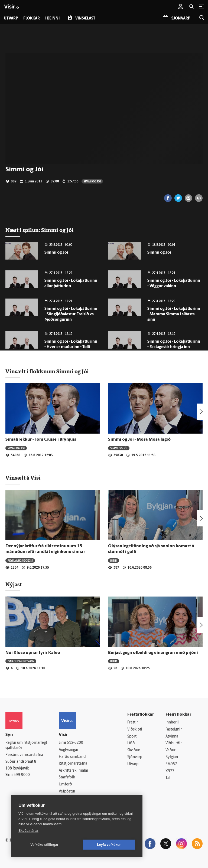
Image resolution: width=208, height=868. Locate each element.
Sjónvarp (135, 757)
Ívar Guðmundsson (21, 661)
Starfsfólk (67, 777)
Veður (170, 750)
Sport (132, 737)
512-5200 (75, 743)
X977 (170, 771)
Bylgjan (172, 757)
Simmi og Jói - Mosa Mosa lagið (139, 440)
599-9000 (22, 775)
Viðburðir (174, 743)
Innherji (172, 723)
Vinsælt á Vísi (23, 478)
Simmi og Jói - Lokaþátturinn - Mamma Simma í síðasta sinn (174, 314)
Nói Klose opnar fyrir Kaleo (33, 653)
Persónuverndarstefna (24, 755)
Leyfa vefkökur (109, 845)
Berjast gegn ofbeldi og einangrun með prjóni (153, 653)
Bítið (114, 560)
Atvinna (172, 737)
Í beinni (52, 19)
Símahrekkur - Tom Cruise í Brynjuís (41, 440)
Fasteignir (174, 730)
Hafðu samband (72, 757)
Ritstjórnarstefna (73, 764)
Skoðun (134, 750)
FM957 (171, 764)
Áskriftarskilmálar (74, 771)
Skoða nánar (28, 831)
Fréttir (133, 723)
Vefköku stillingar (45, 845)
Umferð (65, 785)
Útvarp (133, 764)
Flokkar (32, 19)
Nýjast (14, 584)
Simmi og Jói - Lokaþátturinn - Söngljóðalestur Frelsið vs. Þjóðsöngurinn (71, 314)
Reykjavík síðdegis (20, 560)
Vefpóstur (67, 792)
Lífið (131, 743)
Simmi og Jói (92, 181)
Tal (168, 778)
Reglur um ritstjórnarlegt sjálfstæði (26, 745)
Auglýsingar (69, 750)
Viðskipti (135, 730)
